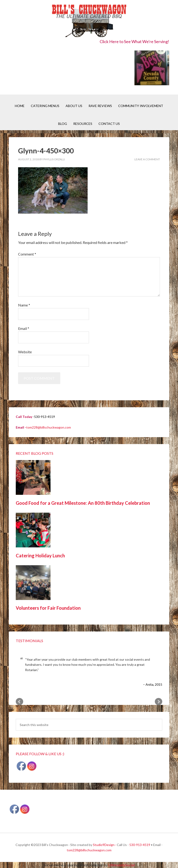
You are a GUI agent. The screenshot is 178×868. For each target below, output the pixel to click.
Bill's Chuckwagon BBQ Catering (89, 21)
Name (24, 305)
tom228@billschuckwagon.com (49, 427)
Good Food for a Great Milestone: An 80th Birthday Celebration (83, 503)
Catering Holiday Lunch (40, 556)
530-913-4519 (140, 845)
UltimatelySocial (121, 865)
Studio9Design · (105, 845)
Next (159, 702)
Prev (19, 702)
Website (25, 352)
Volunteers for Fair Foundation (48, 608)
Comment (27, 254)
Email (24, 328)
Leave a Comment (147, 159)
